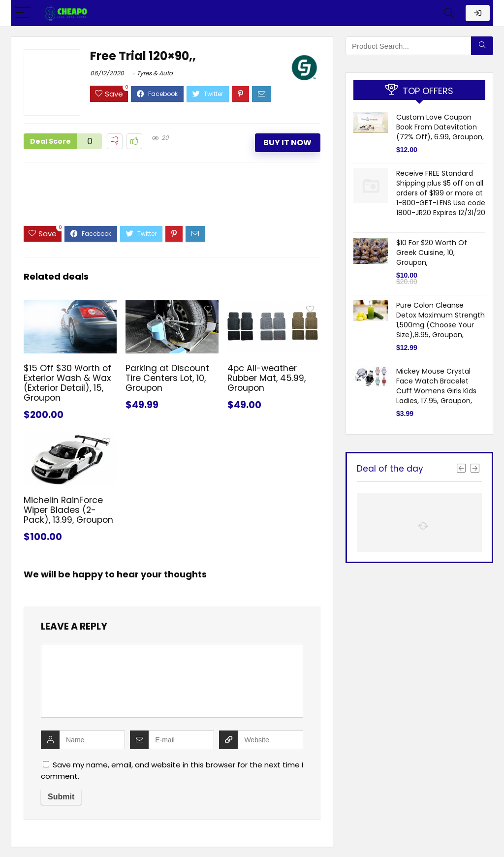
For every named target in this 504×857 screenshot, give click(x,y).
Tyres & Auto (155, 73)
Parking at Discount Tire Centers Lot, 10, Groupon (167, 378)
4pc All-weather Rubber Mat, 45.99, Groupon (267, 378)
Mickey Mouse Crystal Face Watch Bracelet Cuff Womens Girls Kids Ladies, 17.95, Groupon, (436, 386)
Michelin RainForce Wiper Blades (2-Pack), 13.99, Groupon (68, 510)
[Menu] (23, 13)
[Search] (449, 13)
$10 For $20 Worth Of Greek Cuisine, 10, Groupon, (432, 253)
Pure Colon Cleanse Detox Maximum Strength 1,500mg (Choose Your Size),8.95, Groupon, (441, 320)
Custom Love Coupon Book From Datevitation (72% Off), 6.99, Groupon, (440, 127)
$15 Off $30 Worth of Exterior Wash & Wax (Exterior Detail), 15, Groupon (67, 383)
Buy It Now (287, 143)
